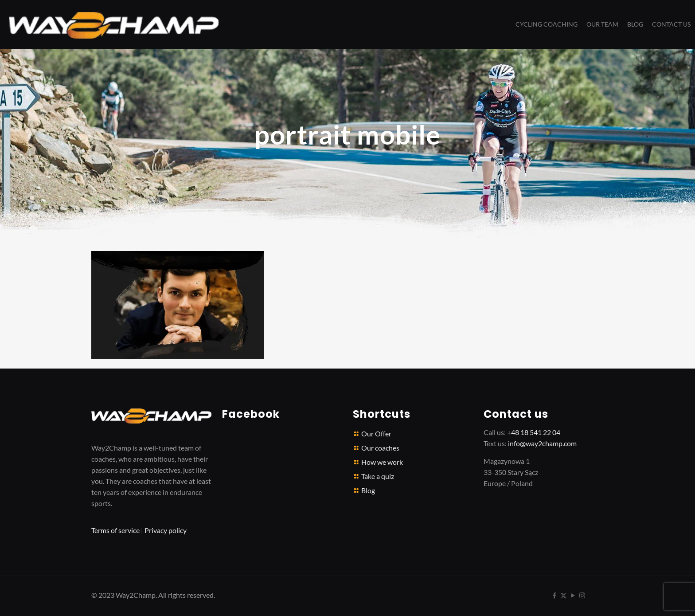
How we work (382, 462)
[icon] (592, 595)
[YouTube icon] (573, 595)
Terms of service (115, 530)
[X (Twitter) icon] (564, 595)
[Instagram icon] (582, 595)
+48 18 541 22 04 (534, 432)
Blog (368, 490)
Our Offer (376, 434)
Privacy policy (166, 530)
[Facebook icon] (554, 595)
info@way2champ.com (542, 443)
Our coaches (380, 448)
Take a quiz (378, 476)
